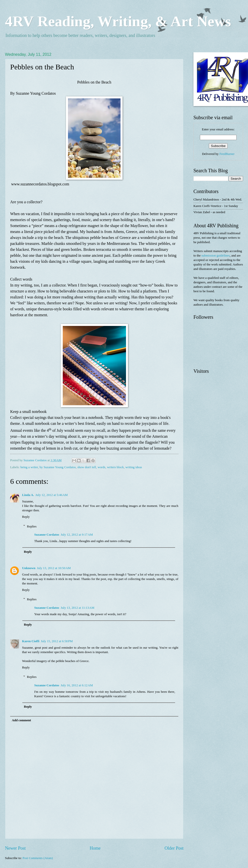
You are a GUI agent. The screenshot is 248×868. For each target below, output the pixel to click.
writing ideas (134, 467)
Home (95, 848)
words (102, 467)
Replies (32, 526)
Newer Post (15, 848)
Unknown (29, 568)
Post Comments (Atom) (38, 858)
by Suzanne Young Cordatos (58, 467)
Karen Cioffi (31, 641)
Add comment (21, 720)
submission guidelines (216, 256)
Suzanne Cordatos (47, 535)
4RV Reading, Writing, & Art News (118, 21)
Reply (26, 517)
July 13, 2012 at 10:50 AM (54, 568)
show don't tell (87, 467)
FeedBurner (227, 154)
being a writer (29, 467)
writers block (116, 467)
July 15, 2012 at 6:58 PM (57, 641)
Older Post (174, 848)
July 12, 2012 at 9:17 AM (77, 535)
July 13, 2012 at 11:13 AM (77, 608)
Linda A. (28, 495)
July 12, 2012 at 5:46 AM (52, 495)
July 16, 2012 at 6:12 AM (77, 685)
